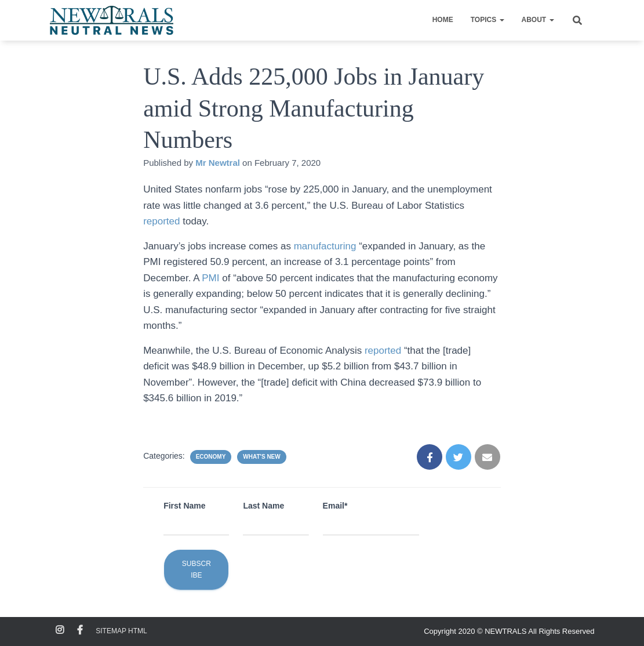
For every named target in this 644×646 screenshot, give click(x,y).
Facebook (80, 630)
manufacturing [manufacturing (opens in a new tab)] (326, 246)
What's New (261, 457)
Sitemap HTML (121, 631)
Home (443, 20)
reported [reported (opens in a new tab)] (163, 221)
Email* (335, 506)
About (538, 20)
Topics (487, 20)
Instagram (60, 630)
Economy (211, 457)
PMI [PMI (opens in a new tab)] (212, 278)
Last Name (263, 506)
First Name (184, 506)
